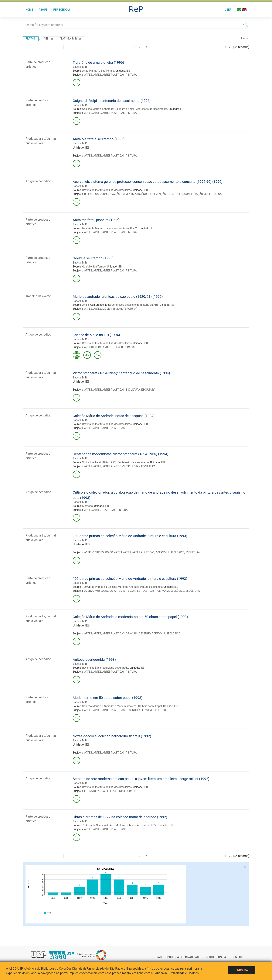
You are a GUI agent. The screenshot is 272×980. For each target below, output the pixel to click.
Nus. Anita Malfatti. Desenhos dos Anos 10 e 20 (110, 228)
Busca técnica (216, 957)
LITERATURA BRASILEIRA (99, 791)
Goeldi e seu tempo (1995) (93, 258)
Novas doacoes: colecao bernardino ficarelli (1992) (112, 736)
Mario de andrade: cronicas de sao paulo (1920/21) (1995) (118, 297)
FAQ (159, 957)
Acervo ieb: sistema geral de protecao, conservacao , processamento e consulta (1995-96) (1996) (148, 182)
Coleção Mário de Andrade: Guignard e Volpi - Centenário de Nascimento (125, 109)
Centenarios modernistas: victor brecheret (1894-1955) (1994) (121, 454)
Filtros (31, 39)
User (228, 10)
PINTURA (131, 75)
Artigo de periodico (38, 181)
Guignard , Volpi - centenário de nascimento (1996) (112, 101)
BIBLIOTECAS (92, 194)
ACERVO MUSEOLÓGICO (99, 552)
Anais (85, 305)
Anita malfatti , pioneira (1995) (96, 220)
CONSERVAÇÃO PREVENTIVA (119, 194)
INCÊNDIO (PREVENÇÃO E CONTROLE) (160, 194)
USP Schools (62, 10)
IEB (128, 71)
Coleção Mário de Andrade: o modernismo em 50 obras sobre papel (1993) (130, 617)
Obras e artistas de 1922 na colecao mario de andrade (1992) (120, 817)
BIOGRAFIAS (129, 347)
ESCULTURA (133, 390)
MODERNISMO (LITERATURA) (120, 309)
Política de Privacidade (184, 957)
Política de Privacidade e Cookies (176, 973)
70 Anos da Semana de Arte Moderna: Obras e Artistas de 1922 (119, 825)
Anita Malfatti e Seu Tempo (98, 71)
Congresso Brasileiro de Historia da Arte (135, 305)
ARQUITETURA (93, 347)
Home (29, 10)
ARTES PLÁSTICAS (114, 75)
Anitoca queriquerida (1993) (94, 659)
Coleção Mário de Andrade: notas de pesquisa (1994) (114, 416)
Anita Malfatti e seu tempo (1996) (99, 139)
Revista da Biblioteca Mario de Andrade (105, 668)
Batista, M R (80, 67)
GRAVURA (132, 633)
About (43, 10)
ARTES (88, 75)
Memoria (87, 506)
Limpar (245, 38)
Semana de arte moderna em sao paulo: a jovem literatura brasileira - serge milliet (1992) (141, 779)
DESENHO (145, 633)
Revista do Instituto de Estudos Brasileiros (107, 190)
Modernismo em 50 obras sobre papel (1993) (108, 698)
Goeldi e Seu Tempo (94, 267)
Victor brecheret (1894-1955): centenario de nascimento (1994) (121, 373)
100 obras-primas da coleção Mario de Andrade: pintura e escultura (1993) (130, 579)
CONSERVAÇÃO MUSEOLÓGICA (203, 194)
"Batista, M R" (71, 39)
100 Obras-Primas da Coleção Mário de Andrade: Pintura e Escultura (122, 587)
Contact (238, 957)
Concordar (242, 970)
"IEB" (49, 39)
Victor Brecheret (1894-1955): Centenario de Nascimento (115, 462)
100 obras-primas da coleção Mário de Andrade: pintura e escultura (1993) (130, 536)
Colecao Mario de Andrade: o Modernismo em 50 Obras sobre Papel (122, 706)
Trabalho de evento (38, 296)
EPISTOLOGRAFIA (126, 791)
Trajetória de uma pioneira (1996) (98, 62)
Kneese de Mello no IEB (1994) (96, 335)
